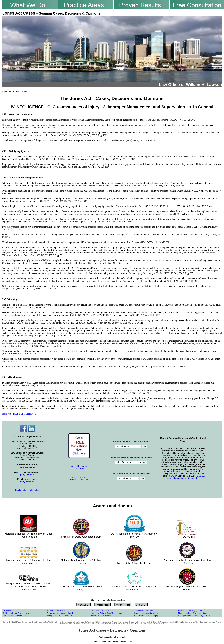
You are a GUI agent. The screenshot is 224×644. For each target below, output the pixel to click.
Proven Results (123, 605)
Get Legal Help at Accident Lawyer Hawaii (194, 616)
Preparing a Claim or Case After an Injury (106, 613)
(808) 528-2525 (27, 481)
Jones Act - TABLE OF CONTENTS (19, 414)
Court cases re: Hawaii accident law (79, 478)
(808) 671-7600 (27, 475)
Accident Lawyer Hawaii (56, 611)
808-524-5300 (27, 467)
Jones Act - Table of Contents (16, 91)
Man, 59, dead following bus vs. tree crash (186, 477)
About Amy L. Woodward (144, 611)
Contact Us (141, 605)
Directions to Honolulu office (27, 490)
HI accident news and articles (79, 467)
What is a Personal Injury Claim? (191, 611)
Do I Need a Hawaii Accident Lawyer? (17, 613)
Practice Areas (102, 605)
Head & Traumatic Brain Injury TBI (103, 616)
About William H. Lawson (100, 611)
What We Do (84, 605)
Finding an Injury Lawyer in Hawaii (60, 613)
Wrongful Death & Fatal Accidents (59, 616)
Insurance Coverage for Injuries (146, 613)
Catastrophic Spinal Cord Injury (146, 616)
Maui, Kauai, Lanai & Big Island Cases (193, 613)
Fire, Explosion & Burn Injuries (14, 616)
